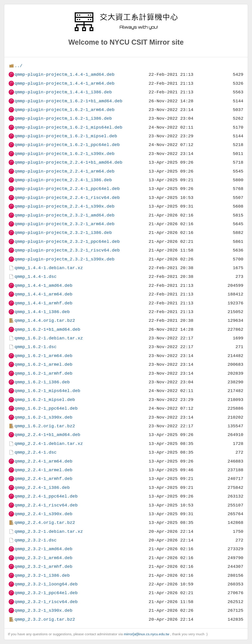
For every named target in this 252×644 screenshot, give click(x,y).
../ (18, 66)
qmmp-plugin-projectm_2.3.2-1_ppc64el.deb (67, 242)
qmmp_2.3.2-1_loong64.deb (46, 584)
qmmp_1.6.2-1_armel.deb (43, 364)
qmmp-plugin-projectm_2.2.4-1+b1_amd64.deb (68, 162)
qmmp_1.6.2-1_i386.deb (42, 382)
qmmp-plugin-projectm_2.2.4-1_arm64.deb (64, 171)
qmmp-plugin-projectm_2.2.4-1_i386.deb (63, 180)
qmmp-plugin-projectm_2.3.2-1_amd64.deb (64, 215)
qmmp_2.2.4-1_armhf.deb (43, 479)
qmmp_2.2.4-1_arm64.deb (43, 461)
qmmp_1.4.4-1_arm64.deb (43, 294)
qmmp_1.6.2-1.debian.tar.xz (49, 338)
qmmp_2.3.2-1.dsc (35, 540)
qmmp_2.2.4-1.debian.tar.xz (49, 444)
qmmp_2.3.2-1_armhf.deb (43, 567)
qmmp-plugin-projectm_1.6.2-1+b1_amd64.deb (68, 101)
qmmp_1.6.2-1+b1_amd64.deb (47, 329)
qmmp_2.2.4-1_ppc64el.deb (46, 496)
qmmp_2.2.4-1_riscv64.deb (46, 505)
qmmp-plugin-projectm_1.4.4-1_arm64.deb (64, 83)
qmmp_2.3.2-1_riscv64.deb (46, 602)
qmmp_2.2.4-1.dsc (35, 452)
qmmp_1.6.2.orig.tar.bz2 (45, 426)
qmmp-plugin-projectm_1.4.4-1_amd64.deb (64, 74)
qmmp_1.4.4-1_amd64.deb (43, 285)
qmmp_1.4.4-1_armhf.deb (43, 303)
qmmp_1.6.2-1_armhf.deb (43, 373)
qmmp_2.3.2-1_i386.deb (42, 575)
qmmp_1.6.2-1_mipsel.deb (45, 400)
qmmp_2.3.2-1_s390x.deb (43, 610)
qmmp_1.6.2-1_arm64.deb (43, 356)
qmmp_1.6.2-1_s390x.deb (43, 417)
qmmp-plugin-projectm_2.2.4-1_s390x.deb (64, 206)
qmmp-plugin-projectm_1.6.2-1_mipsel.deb (66, 136)
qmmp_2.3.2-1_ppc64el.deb (46, 593)
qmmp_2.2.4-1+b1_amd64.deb (47, 435)
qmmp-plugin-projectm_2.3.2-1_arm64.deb (64, 224)
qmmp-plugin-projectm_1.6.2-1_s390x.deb (64, 154)
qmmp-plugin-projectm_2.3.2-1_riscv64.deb (67, 250)
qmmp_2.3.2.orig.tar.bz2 (45, 619)
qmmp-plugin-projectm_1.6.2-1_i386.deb (63, 118)
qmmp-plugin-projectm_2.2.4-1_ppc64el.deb (67, 189)
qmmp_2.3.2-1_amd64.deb (43, 549)
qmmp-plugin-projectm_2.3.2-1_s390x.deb (64, 259)
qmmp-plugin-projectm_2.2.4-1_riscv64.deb (67, 198)
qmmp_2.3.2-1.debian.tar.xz (49, 532)
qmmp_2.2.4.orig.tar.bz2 (45, 523)
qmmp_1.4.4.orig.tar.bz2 (45, 321)
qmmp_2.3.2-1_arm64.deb (43, 558)
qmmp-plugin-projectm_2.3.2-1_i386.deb (63, 233)
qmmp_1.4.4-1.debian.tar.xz (49, 268)
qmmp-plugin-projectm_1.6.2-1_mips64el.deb (68, 127)
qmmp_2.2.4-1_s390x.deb (43, 514)
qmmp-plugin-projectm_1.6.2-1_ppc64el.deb (67, 145)
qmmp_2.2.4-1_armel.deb (43, 470)
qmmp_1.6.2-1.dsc (35, 347)
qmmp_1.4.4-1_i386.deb (42, 312)
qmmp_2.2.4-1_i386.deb (42, 488)
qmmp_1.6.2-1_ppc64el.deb (46, 408)
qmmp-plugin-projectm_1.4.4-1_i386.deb (63, 92)
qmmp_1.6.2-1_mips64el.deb (47, 391)
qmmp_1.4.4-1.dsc (35, 277)
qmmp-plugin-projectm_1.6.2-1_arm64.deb (64, 110)
